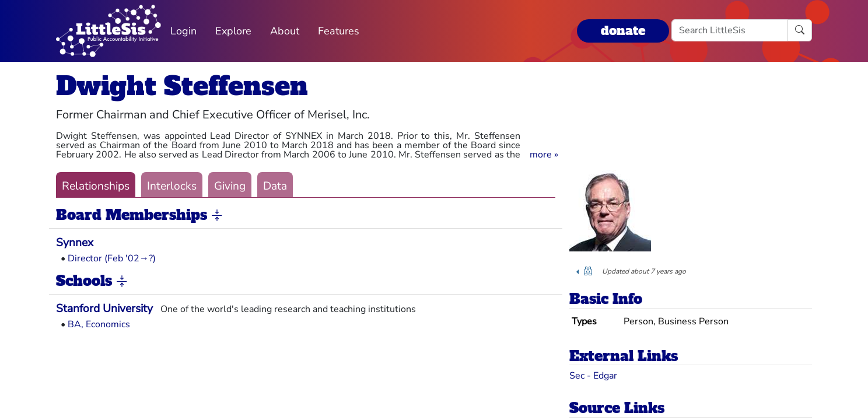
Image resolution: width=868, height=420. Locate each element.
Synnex (75, 243)
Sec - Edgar (593, 376)
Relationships (96, 186)
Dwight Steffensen (182, 86)
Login (183, 31)
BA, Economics (99, 324)
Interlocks (172, 186)
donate (623, 31)
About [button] (285, 31)
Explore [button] (233, 31)
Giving (230, 186)
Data (275, 186)
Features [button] (339, 31)
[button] (544, 155)
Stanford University (104, 309)
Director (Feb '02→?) (112, 258)
